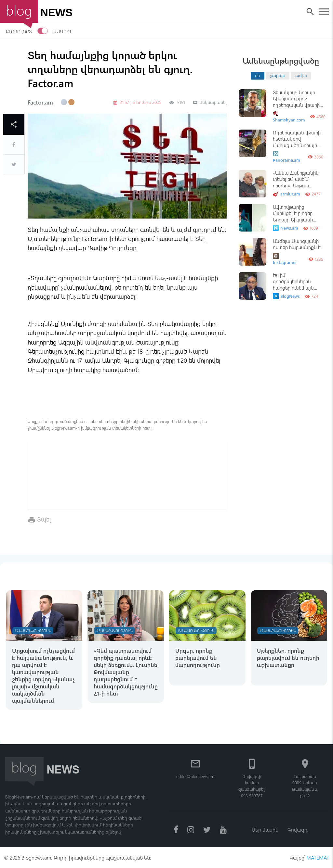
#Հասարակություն (33, 630)
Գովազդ (297, 830)
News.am (286, 228)
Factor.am (40, 102)
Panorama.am (286, 157)
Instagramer (285, 259)
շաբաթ (278, 75)
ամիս (301, 75)
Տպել (44, 519)
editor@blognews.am (195, 776)
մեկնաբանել (210, 102)
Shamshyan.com (289, 117)
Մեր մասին (265, 830)
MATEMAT (318, 857)
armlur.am (286, 194)
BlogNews (286, 296)
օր (258, 75)
